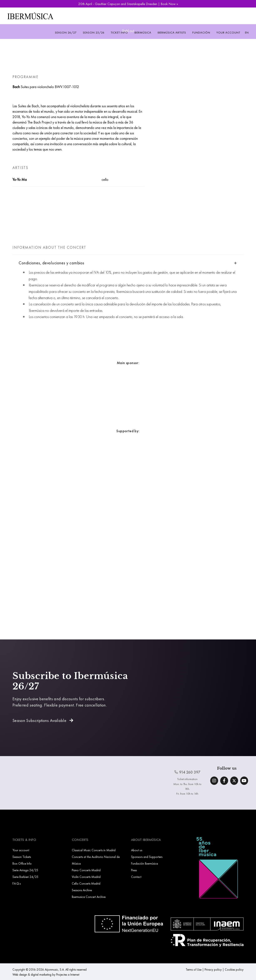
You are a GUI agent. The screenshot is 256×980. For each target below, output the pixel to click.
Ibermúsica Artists (172, 32)
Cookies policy (234, 969)
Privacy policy (213, 969)
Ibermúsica (143, 32)
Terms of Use (194, 969)
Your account (228, 32)
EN (247, 32)
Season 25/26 (94, 32)
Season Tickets (22, 857)
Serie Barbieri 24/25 (25, 877)
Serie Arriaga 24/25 (25, 870)
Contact (136, 877)
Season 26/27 (66, 32)
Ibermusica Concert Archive (89, 897)
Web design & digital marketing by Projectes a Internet (46, 974)
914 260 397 (187, 772)
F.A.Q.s (17, 883)
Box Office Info (22, 863)
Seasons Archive (82, 890)
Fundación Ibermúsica (145, 863)
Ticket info (119, 32)
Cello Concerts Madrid (86, 883)
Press (134, 870)
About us (137, 850)
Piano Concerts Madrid (86, 870)
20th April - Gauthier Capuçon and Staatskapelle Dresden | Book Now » (128, 4)
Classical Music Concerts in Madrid (94, 850)
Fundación (201, 32)
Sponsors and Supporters (147, 857)
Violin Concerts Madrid (86, 877)
